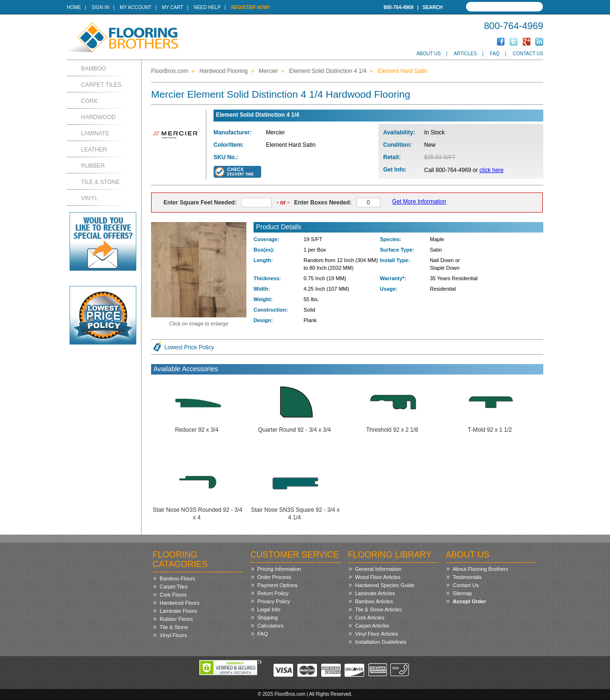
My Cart (173, 7)
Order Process (274, 577)
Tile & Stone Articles (378, 609)
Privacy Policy (274, 601)
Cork (89, 101)
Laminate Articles (375, 593)
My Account (135, 7)
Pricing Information (279, 569)
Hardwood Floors (180, 603)
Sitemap (462, 593)
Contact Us (528, 54)
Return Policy (273, 593)
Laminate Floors (178, 611)
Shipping (268, 618)
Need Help (207, 7)
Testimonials (467, 577)
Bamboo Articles (374, 601)
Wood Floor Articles (378, 577)
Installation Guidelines (381, 642)
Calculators (270, 626)
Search (433, 7)
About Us (429, 54)
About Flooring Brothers (480, 569)
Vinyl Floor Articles (376, 634)
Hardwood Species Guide (385, 585)
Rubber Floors (176, 619)
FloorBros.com (170, 71)
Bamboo (94, 69)
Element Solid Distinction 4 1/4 (328, 71)
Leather (94, 150)
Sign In (100, 7)
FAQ (495, 54)
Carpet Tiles (101, 85)
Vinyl (89, 198)
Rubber (93, 166)
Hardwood (98, 117)
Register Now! (251, 7)
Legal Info (269, 609)
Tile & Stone (100, 182)
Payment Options (277, 585)
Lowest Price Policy (189, 347)
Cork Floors (173, 595)
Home (74, 7)
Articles (465, 54)
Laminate (95, 133)
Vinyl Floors (173, 635)
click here (492, 170)
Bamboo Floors (178, 578)
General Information (378, 569)
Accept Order (469, 601)
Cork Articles (370, 618)
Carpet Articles (372, 626)
